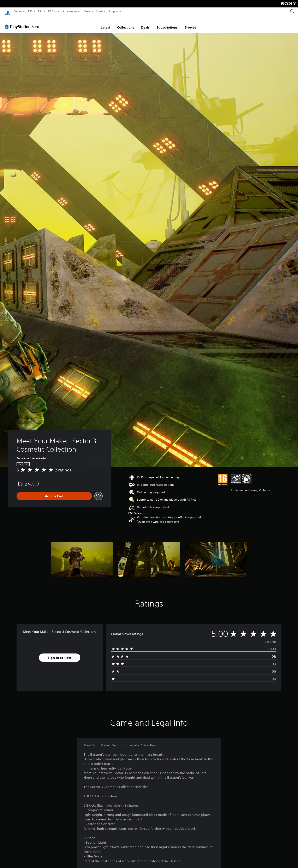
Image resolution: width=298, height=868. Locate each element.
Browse (190, 23)
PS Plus (53, 11)
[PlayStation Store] (24, 23)
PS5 (30, 11)
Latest (106, 23)
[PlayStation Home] (8, 11)
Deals (145, 23)
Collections (126, 23)
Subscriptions (167, 23)
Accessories (70, 11)
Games (18, 11)
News (87, 11)
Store (100, 11)
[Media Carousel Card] (82, 555)
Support (114, 11)
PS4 (40, 11)
